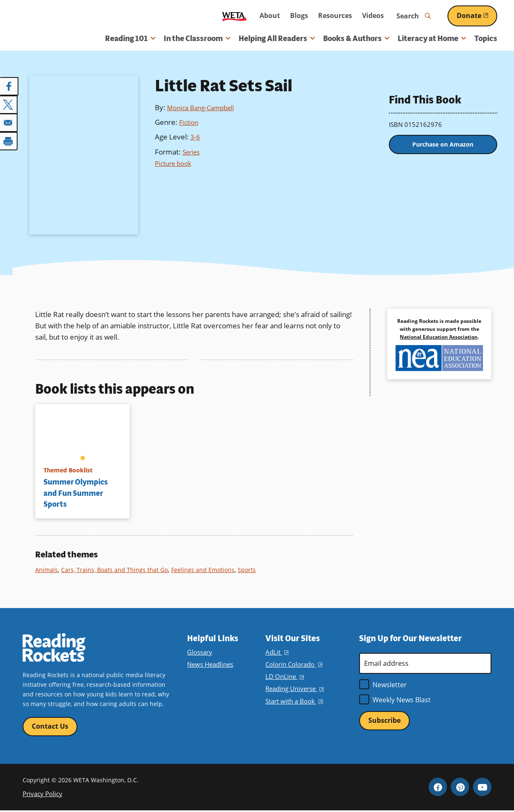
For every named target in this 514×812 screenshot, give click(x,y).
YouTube (482, 788)
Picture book (175, 163)
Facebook (438, 788)
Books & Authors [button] (356, 39)
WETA (234, 16)
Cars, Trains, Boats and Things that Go (117, 570)
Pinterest (460, 788)
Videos (373, 15)
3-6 (196, 137)
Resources (335, 15)
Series (193, 152)
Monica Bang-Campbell (204, 107)
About (270, 15)
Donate (477, 15)
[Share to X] (9, 104)
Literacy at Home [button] (432, 39)
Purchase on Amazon (443, 147)
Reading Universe (294, 689)
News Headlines (210, 664)
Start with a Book (293, 701)
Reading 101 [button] (130, 39)
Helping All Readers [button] (277, 39)
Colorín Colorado (293, 664)
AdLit (276, 652)
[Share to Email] (9, 121)
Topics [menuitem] (486, 39)
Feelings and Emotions (207, 570)
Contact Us (50, 727)
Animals (47, 570)
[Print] (9, 139)
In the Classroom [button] (197, 39)
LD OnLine (284, 677)
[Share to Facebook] (9, 86)
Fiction (190, 122)
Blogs (299, 15)
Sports (252, 570)
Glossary (199, 652)
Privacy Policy (41, 795)
